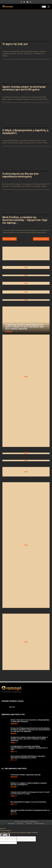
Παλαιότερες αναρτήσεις (41, 239)
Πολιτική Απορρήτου (39, 824)
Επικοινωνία (29, 824)
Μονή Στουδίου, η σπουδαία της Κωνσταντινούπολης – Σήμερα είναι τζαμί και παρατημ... (25, 220)
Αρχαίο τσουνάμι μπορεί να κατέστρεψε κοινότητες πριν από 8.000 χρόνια (24, 88)
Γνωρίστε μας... (21, 824)
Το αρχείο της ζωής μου (15, 44)
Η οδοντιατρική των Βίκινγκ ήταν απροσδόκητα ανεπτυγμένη (21, 175)
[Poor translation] (7, 835)
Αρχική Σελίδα (11, 824)
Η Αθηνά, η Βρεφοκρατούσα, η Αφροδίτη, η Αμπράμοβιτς (25, 132)
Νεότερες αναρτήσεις (10, 239)
